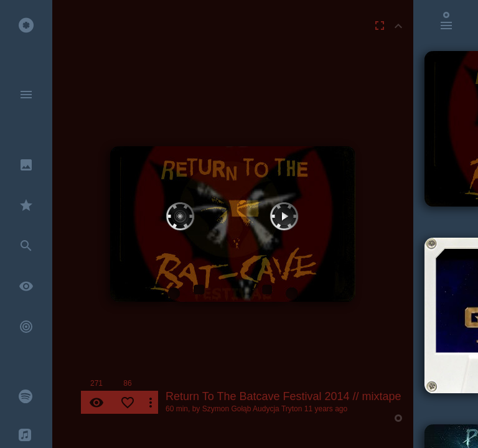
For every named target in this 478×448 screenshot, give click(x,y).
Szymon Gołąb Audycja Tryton (252, 409)
